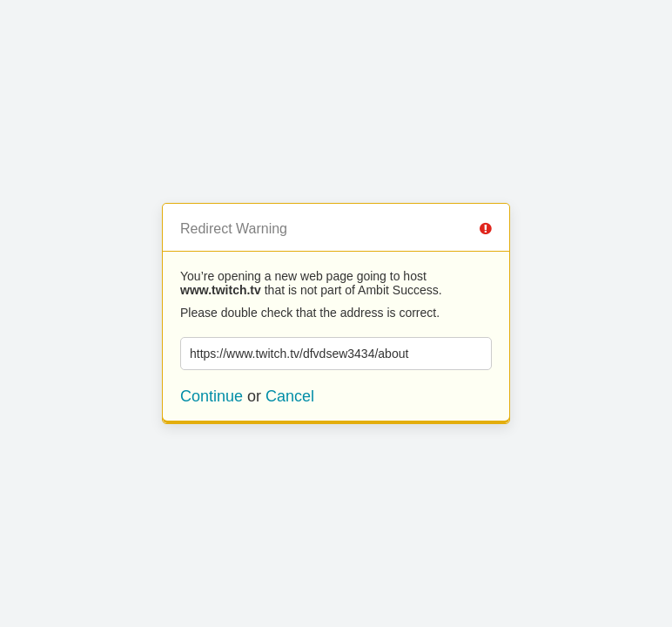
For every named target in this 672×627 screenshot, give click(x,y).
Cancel (290, 396)
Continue (212, 396)
